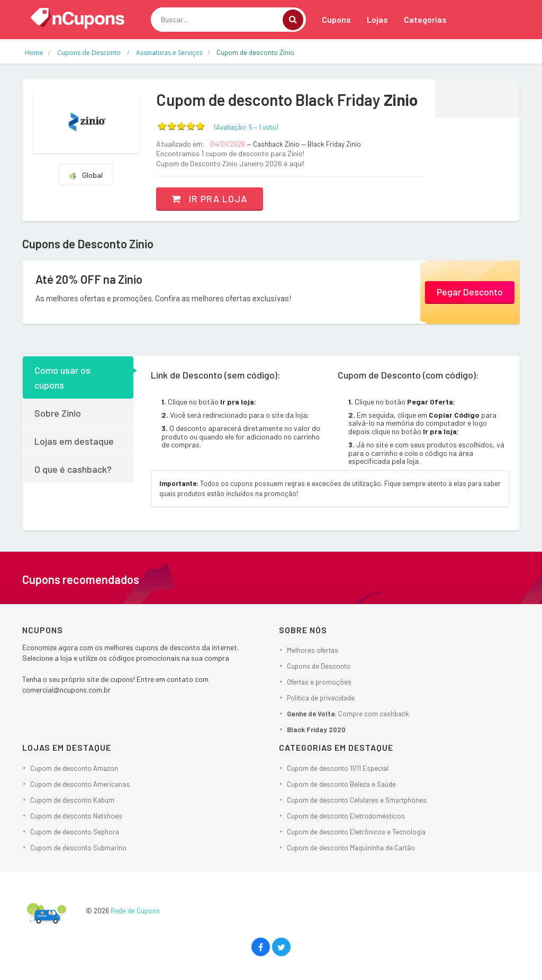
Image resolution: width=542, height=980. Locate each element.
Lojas (377, 19)
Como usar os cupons (62, 377)
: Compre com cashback (348, 714)
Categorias (425, 19)
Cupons (336, 19)
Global (86, 175)
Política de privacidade (321, 698)
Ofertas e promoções (319, 682)
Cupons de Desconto (319, 666)
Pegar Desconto (470, 292)
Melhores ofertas (313, 650)
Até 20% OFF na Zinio (89, 279)
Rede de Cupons (135, 911)
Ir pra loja (210, 199)
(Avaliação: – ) (246, 127)
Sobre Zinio (58, 413)
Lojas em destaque (74, 441)
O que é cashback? (73, 469)
